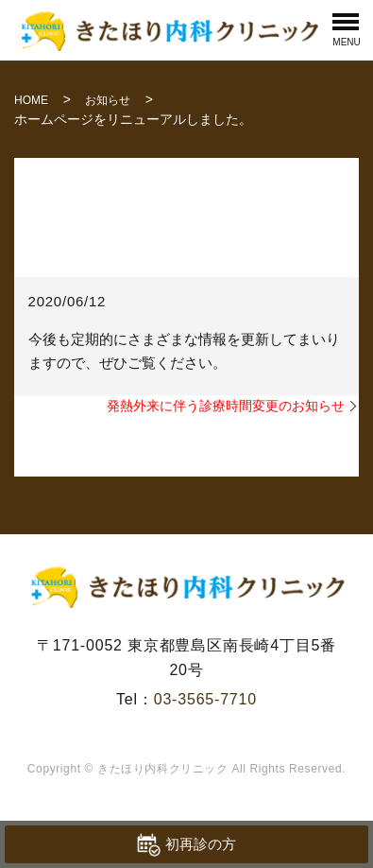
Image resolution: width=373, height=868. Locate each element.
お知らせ (108, 100)
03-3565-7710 (205, 699)
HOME (31, 100)
